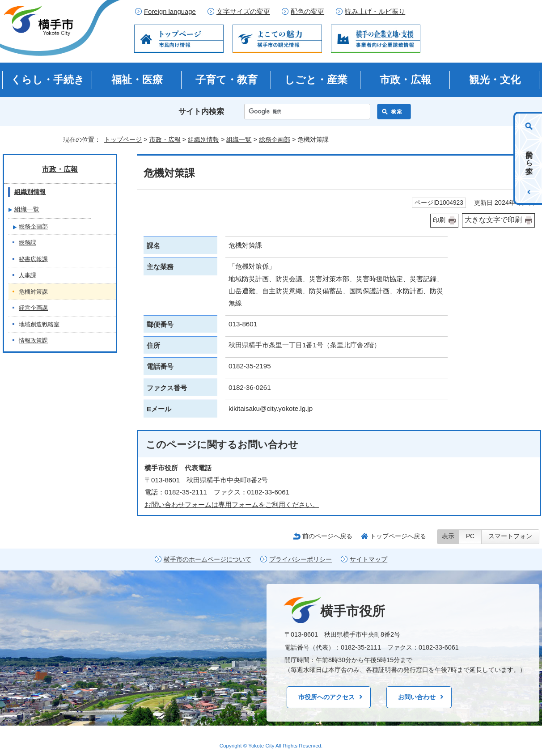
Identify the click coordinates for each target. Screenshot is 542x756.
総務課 (28, 243)
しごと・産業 (316, 80)
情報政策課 (33, 340)
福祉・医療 (137, 80)
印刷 (439, 220)
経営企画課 (33, 308)
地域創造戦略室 (39, 324)
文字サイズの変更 (243, 12)
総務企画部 (275, 139)
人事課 (28, 275)
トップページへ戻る (398, 536)
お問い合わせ (417, 697)
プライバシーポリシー (301, 560)
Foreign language (170, 12)
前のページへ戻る (327, 536)
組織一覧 (239, 139)
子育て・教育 (227, 80)
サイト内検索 (201, 112)
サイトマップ (368, 560)
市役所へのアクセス (326, 697)
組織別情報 (203, 139)
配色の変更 (307, 12)
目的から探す (529, 158)
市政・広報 (405, 80)
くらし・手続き (48, 80)
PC (470, 536)
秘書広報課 (33, 259)
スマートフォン (510, 536)
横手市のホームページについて (207, 560)
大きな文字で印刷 (493, 220)
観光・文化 (495, 80)
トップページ (123, 139)
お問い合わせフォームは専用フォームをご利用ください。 (232, 505)
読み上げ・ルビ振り (375, 12)
